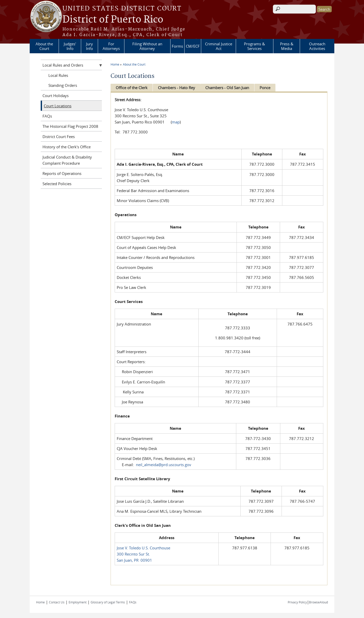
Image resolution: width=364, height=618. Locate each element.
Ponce (268, 88)
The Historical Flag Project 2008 (70, 126)
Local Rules (58, 75)
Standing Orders (63, 85)
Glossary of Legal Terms (108, 602)
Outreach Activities (317, 46)
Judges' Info (70, 46)
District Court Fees (59, 137)
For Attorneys (111, 46)
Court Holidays (56, 96)
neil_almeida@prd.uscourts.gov (164, 465)
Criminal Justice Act (219, 46)
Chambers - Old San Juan (229, 88)
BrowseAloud (318, 602)
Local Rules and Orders (63, 65)
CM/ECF (193, 46)
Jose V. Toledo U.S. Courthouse (143, 548)
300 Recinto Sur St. (133, 554)
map (176, 122)
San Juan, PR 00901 (134, 560)
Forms (177, 46)
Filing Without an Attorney (147, 46)
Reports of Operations (62, 173)
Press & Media (287, 46)
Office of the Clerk (132, 88)
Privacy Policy (297, 602)
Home (115, 64)
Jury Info (89, 46)
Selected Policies (57, 184)
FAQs (47, 116)
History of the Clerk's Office (67, 147)
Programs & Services (254, 46)
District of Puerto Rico (113, 20)
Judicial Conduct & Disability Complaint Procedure (67, 160)
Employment (78, 602)
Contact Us (57, 602)
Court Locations (58, 106)
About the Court (44, 46)
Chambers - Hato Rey (178, 88)
